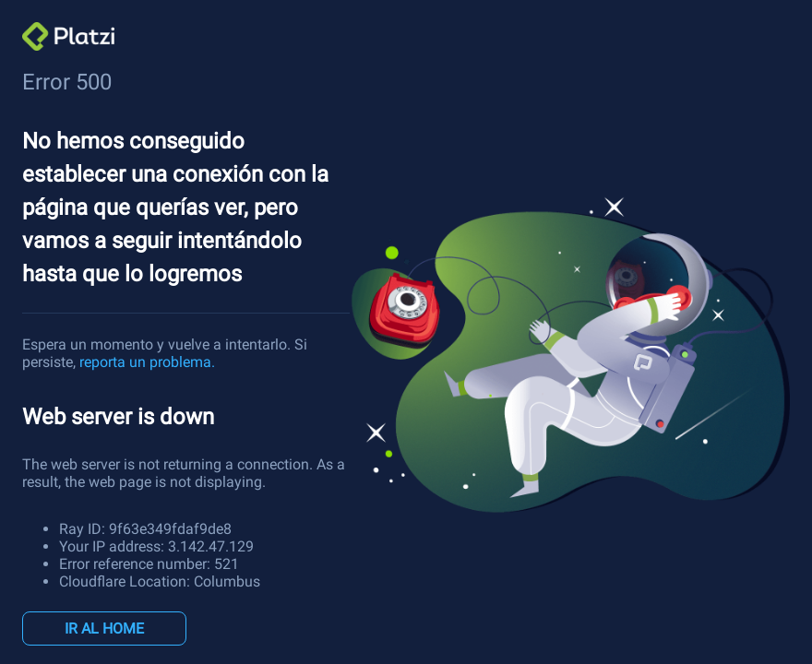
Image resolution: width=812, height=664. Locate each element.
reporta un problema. (147, 362)
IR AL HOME (104, 628)
